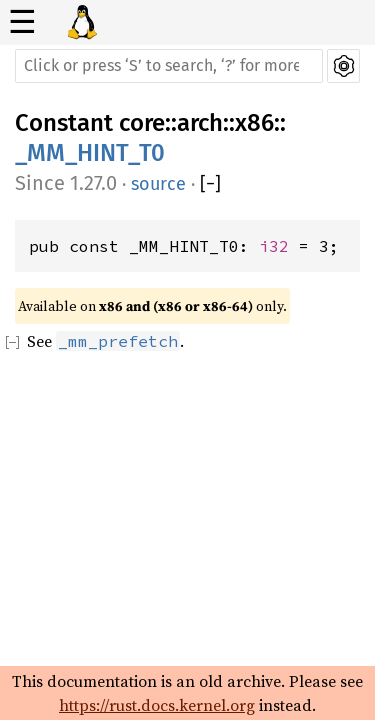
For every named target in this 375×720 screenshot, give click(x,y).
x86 (254, 123)
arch (200, 123)
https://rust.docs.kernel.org (157, 705)
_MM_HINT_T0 (90, 153)
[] (210, 184)
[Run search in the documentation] (169, 66)
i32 (274, 246)
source (158, 184)
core (142, 123)
